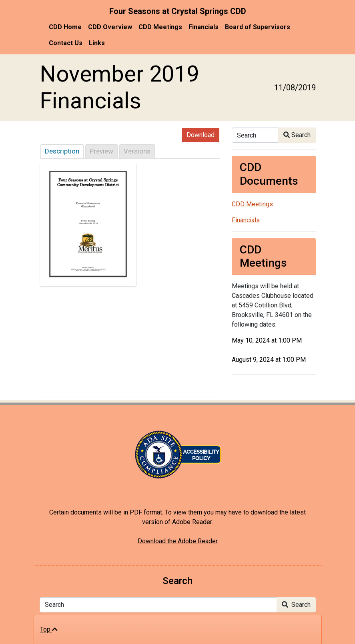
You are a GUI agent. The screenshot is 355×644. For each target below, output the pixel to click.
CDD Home (65, 27)
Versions (137, 151)
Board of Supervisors (258, 27)
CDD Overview (110, 27)
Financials (204, 27)
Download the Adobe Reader (178, 541)
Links (97, 43)
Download (201, 135)
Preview (101, 151)
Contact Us (66, 43)
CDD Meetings (160, 27)
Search (297, 135)
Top (49, 629)
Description (62, 151)
